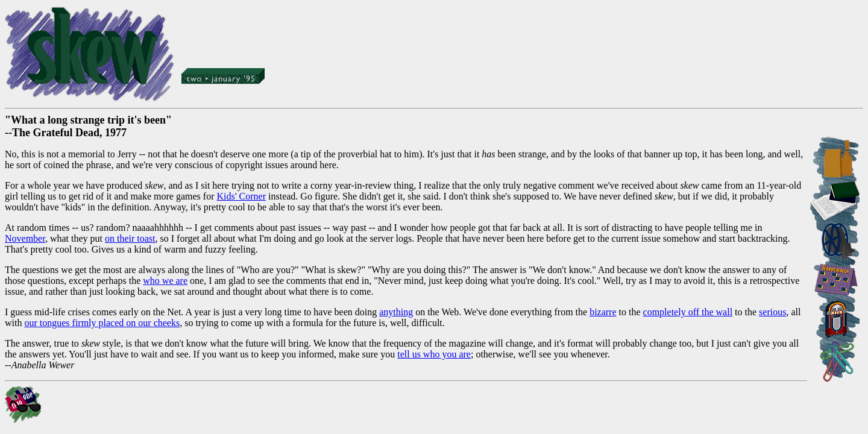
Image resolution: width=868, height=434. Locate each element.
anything (396, 312)
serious (772, 312)
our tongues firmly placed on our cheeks (102, 323)
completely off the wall (688, 312)
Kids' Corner (241, 196)
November (25, 238)
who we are (165, 281)
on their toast (130, 238)
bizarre (603, 312)
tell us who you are (434, 354)
